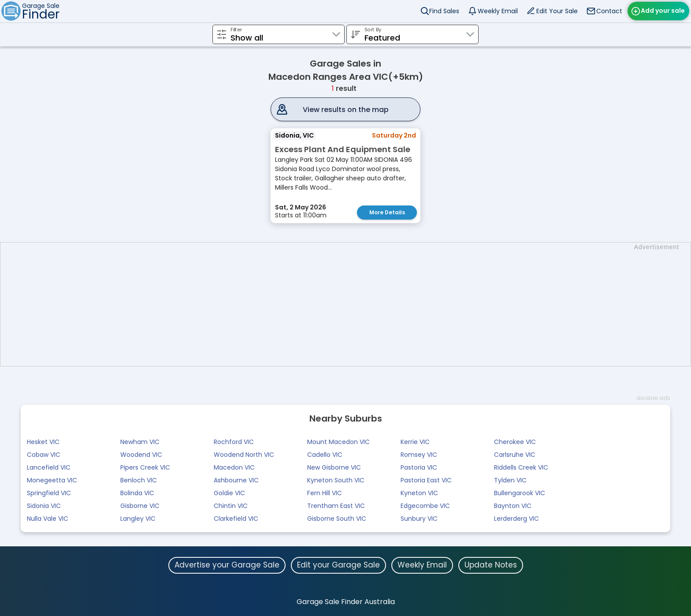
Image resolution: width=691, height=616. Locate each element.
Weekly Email (498, 11)
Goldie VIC (229, 493)
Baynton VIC (513, 506)
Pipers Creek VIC (145, 467)
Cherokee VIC (515, 442)
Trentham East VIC (336, 506)
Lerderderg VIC (516, 519)
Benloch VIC (139, 480)
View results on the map (346, 110)
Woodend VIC (141, 455)
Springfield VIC (49, 493)
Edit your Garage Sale (338, 565)
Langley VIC (138, 519)
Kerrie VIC (415, 442)
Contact (609, 11)
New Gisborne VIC (334, 467)
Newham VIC (140, 442)
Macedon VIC (234, 467)
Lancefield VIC (49, 467)
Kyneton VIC (419, 493)
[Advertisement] (350, 304)
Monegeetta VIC (52, 480)
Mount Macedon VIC (338, 442)
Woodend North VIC (244, 455)
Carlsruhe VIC (515, 455)
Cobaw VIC (44, 455)
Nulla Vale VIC (48, 519)
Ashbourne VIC (236, 480)
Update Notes (491, 565)
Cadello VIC (325, 455)
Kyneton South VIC (336, 480)
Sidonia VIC (44, 506)
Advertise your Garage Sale (227, 565)
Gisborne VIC (140, 506)
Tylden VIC (510, 480)
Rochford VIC (234, 442)
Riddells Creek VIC (521, 467)
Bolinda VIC (137, 493)
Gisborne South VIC (337, 519)
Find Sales (444, 11)
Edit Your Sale (557, 11)
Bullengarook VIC (520, 493)
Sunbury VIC (419, 519)
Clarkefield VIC (236, 519)
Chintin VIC (231, 506)
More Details (387, 212)
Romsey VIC (419, 455)
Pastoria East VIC (426, 480)
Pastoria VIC (419, 467)
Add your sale (663, 11)
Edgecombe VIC (425, 506)
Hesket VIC (43, 442)
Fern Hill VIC (325, 493)
